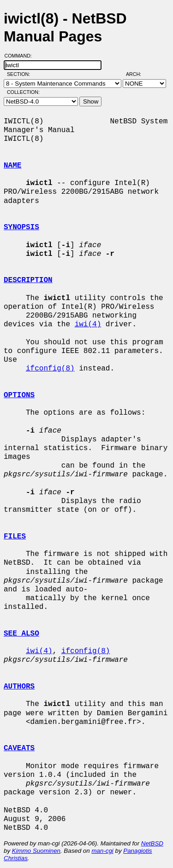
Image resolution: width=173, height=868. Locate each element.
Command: (21, 56)
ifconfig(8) (50, 369)
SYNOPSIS (21, 227)
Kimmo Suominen (36, 851)
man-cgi (102, 851)
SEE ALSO (21, 634)
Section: (21, 74)
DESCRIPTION (28, 280)
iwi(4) (88, 324)
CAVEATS (19, 748)
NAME (12, 166)
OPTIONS (19, 395)
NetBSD (152, 843)
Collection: (23, 92)
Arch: (138, 74)
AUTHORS (19, 687)
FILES (15, 537)
